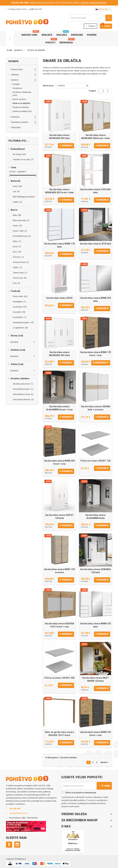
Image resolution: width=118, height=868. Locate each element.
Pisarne (92, 35)
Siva (17, 252)
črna (17, 283)
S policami (20, 307)
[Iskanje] (90, 18)
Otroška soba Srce (23, 384)
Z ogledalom (20, 328)
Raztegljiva (19, 302)
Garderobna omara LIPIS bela (96, 244)
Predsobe (77, 35)
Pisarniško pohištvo (20, 122)
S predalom (20, 317)
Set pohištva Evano (23, 389)
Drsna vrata (20, 296)
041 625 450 (36, 9)
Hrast (18, 226)
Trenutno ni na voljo (23, 160)
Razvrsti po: (49, 86)
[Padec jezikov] (103, 9)
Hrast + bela (20, 231)
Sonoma (18, 257)
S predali (19, 312)
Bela (17, 215)
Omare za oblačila (21, 103)
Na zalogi (19, 154)
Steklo (17, 202)
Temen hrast (20, 273)
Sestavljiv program (23, 322)
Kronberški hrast (22, 236)
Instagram (17, 845)
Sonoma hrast (21, 262)
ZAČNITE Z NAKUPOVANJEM (93, 3)
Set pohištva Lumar (23, 394)
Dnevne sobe (30, 34)
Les (16, 191)
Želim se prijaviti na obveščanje (79, 793)
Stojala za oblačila (21, 107)
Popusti (51, 41)
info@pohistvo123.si (16, 9)
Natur (17, 241)
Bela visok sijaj (21, 220)
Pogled (92, 91)
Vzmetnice (17, 88)
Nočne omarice (19, 99)
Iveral (17, 186)
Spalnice (62, 34)
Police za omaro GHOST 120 (96, 461)
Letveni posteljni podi (22, 111)
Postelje (16, 84)
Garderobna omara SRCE (59, 298)
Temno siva (20, 278)
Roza (17, 247)
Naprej (105, 762)
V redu (104, 786)
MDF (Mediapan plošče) (24, 197)
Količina (61, 86)
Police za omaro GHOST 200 (59, 678)
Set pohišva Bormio (23, 399)
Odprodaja (67, 41)
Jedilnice (47, 35)
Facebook (9, 845)
